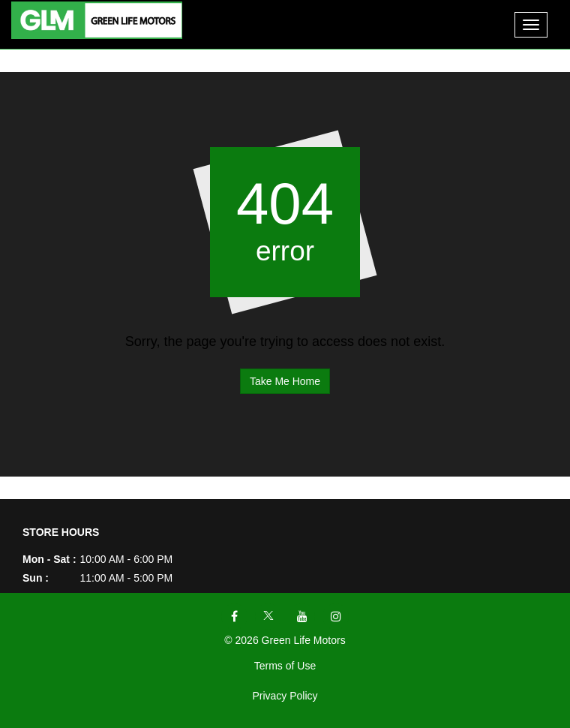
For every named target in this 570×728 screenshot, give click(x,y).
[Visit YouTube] (302, 617)
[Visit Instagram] (336, 617)
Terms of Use (285, 666)
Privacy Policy (285, 696)
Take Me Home (285, 381)
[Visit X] (268, 617)
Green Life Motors (304, 640)
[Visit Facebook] (234, 617)
